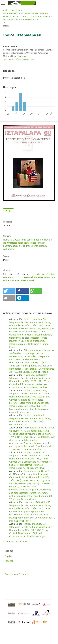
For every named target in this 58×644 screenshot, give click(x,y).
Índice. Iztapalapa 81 (35, 415)
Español (9, 561)
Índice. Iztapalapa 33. (35, 524)
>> (26, 541)
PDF (10, 211)
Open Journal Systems (16, 574)
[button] (9, 291)
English (9, 556)
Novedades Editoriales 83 (37, 502)
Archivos (16, 10)
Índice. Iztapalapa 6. (35, 452)
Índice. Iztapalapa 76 (35, 319)
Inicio (6, 10)
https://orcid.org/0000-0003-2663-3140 (19, 59)
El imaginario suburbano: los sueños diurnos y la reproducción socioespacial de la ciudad (32, 353)
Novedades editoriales (36, 375)
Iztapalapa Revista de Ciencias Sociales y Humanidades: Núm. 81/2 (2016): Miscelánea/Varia (30, 421)
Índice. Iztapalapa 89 (35, 390)
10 (21, 541)
